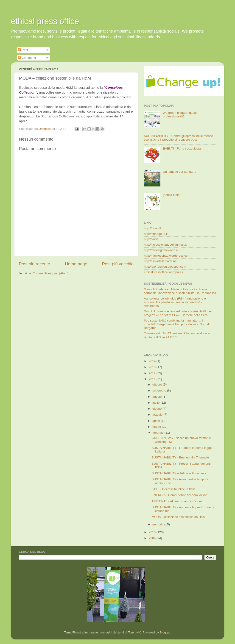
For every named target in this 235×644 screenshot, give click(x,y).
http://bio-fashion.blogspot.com (165, 267)
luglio (156, 403)
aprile (157, 421)
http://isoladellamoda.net (161, 261)
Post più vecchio (118, 264)
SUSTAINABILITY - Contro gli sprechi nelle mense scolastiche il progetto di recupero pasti (178, 138)
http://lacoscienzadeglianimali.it (165, 245)
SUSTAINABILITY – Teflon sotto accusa (179, 473)
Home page (76, 264)
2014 (153, 361)
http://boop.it (152, 228)
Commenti (27, 58)
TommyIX (134, 632)
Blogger (165, 632)
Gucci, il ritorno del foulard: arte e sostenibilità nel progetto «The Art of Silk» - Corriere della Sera (178, 313)
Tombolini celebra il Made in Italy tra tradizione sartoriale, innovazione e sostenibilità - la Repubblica (180, 291)
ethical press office (45, 21)
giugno (157, 409)
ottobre (158, 384)
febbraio (158, 433)
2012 (153, 373)
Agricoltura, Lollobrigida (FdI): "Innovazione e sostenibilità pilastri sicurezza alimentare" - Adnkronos (175, 302)
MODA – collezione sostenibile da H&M (179, 517)
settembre (160, 390)
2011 (153, 379)
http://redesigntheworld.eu (162, 250)
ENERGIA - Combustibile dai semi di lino (180, 495)
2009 (153, 538)
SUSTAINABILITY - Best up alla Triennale (180, 457)
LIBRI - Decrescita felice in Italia (174, 489)
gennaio (158, 524)
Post (23, 50)
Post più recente (35, 264)
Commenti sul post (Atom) (50, 273)
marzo (157, 427)
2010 (153, 532)
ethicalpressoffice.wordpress (163, 272)
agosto (157, 397)
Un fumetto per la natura (179, 172)
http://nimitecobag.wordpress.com (167, 256)
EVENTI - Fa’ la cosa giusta (182, 149)
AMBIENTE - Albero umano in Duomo (178, 501)
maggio (158, 415)
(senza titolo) (172, 195)
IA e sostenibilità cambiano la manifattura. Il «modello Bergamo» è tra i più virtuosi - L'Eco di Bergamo (177, 324)
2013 (153, 367)
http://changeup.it (156, 234)
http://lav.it (151, 239)
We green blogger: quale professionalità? (180, 115)
